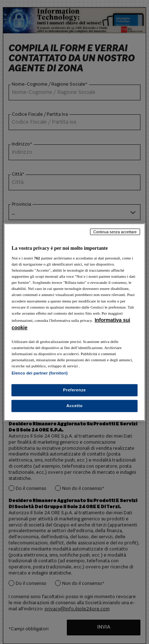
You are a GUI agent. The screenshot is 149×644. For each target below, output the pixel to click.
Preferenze (75, 390)
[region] (74, 322)
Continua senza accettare (115, 232)
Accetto (75, 406)
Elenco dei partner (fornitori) (39, 373)
